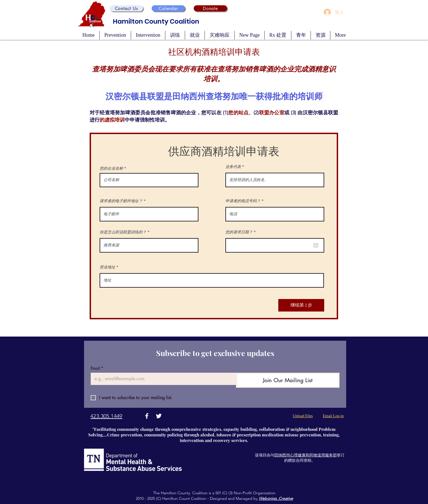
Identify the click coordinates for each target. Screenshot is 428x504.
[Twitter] (159, 416)
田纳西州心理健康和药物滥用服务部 (306, 455)
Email (97, 368)
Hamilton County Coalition (156, 21)
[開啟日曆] (316, 245)
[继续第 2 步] (301, 305)
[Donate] (210, 8)
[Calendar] (168, 8)
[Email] (162, 379)
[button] (126, 8)
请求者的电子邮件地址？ (121, 201)
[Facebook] (147, 416)
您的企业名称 (111, 169)
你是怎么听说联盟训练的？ (123, 232)
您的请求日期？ (241, 232)
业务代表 (233, 167)
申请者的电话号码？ (243, 201)
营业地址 (107, 267)
